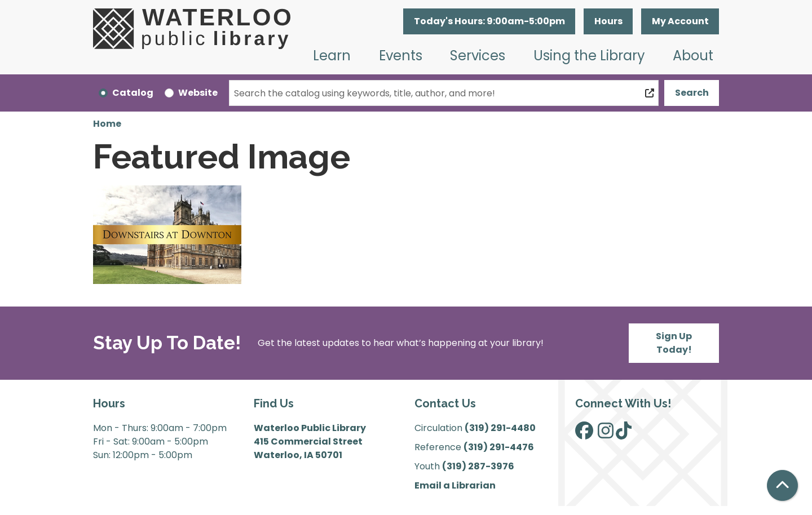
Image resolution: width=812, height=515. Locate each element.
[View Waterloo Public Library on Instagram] (606, 434)
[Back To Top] (782, 485)
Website (198, 93)
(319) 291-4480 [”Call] (500, 428)
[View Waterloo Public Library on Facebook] (584, 434)
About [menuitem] (693, 56)
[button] (489, 21)
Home (107, 124)
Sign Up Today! (674, 343)
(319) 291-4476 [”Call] (499, 447)
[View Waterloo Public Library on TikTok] (624, 434)
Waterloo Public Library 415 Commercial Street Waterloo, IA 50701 (310, 441)
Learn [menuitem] (332, 56)
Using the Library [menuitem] (589, 56)
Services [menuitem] (478, 56)
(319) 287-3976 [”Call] (478, 466)
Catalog (133, 93)
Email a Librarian (455, 485)
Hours (608, 21)
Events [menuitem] (401, 56)
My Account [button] (680, 21)
